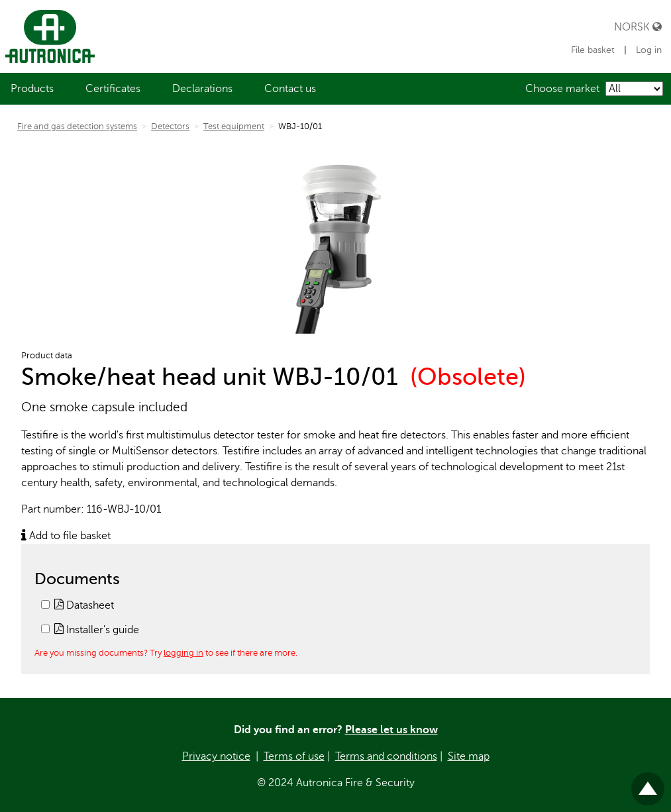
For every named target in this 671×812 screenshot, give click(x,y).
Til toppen (648, 783)
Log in (649, 50)
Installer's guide (97, 630)
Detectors (170, 127)
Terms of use (294, 756)
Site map (469, 756)
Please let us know (391, 730)
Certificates (113, 89)
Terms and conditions (386, 756)
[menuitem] (32, 89)
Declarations (202, 89)
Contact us (290, 89)
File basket (594, 50)
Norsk (638, 27)
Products (32, 89)
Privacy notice (216, 756)
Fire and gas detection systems (77, 127)
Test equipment (234, 127)
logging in (183, 653)
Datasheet (84, 605)
